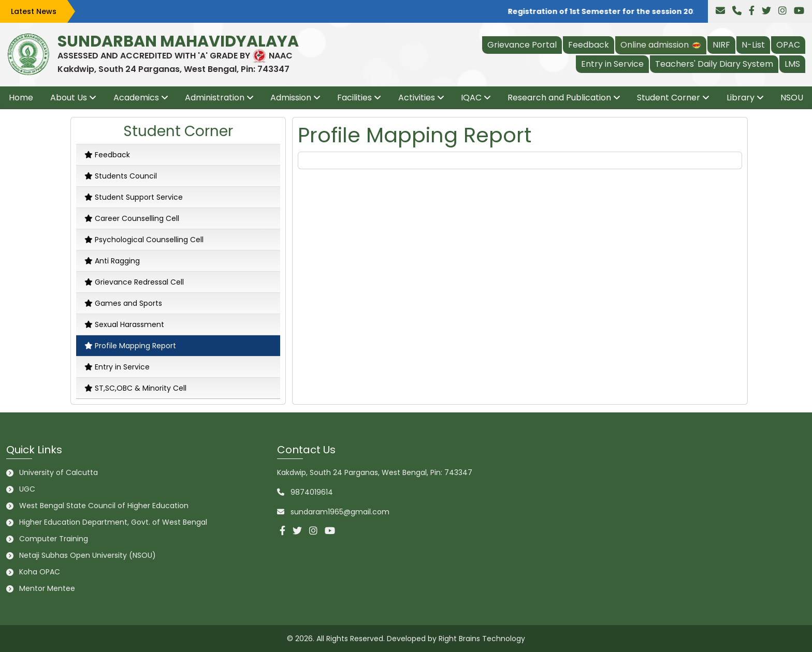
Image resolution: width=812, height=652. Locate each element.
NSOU (792, 98)
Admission (291, 98)
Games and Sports (123, 303)
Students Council (121, 176)
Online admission (661, 45)
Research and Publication (559, 98)
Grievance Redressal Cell (134, 282)
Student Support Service (134, 197)
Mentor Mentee (47, 588)
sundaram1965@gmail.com (340, 512)
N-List (753, 45)
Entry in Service (612, 64)
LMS (792, 64)
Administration (215, 98)
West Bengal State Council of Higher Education (104, 506)
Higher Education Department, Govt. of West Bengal (113, 522)
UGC (27, 489)
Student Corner (669, 98)
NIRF (721, 45)
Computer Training (54, 539)
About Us (69, 98)
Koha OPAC (40, 572)
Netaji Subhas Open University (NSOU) (88, 555)
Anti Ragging (112, 261)
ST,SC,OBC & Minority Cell (135, 388)
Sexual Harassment (124, 324)
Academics (136, 98)
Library (741, 98)
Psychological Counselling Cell (144, 240)
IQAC (471, 98)
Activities (417, 98)
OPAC (788, 45)
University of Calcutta (59, 472)
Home (21, 98)
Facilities (354, 98)
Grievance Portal (522, 45)
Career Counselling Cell (132, 218)
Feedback (589, 45)
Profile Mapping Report (130, 346)
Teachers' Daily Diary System (714, 64)
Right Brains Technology (482, 639)
